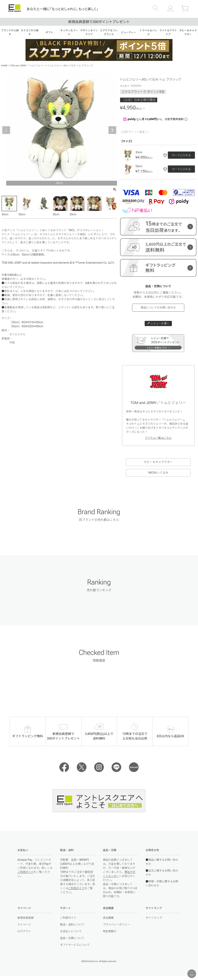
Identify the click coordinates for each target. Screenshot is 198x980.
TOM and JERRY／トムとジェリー (27, 66)
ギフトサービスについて (75, 945)
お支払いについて (71, 931)
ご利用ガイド (26, 872)
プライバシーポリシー (116, 925)
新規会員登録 (26, 918)
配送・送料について (72, 925)
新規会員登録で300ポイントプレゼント (99, 22)
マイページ (24, 925)
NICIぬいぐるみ (158, 473)
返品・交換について (72, 938)
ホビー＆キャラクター (158, 462)
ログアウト (24, 931)
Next (112, 130)
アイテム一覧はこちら (158, 438)
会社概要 (108, 918)
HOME (4, 66)
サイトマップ (154, 918)
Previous (6, 130)
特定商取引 (110, 931)
